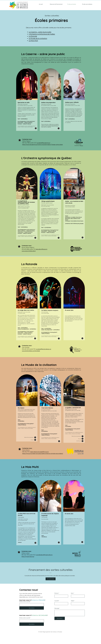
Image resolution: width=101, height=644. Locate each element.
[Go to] (36, 128)
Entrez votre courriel (25, 602)
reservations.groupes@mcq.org (39, 452)
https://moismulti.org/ (28, 557)
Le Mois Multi (33, 41)
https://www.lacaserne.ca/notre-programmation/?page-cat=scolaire (42, 145)
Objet (72, 601)
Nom (72, 593)
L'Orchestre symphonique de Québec (42, 34)
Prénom (56, 593)
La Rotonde (33, 36)
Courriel (56, 601)
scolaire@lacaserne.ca (44, 143)
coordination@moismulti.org (44, 555)
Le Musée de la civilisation (38, 38)
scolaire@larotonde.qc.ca (44, 349)
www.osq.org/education (29, 251)
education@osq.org (41, 249)
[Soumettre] (32, 608)
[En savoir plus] (51, 579)
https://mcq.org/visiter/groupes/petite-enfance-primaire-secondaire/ (43, 454)
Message (57, 608)
